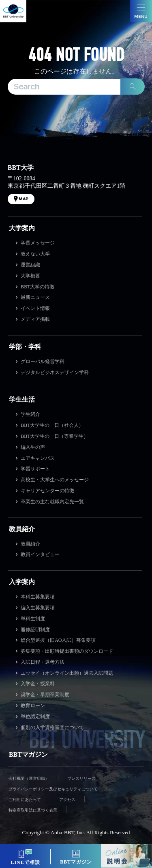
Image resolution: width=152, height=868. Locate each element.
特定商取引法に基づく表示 (33, 810)
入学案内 (22, 582)
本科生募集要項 (38, 597)
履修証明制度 (35, 630)
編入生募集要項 (38, 608)
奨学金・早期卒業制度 (45, 695)
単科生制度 (33, 619)
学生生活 (22, 399)
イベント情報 (35, 308)
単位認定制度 (35, 716)
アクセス (67, 800)
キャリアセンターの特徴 (47, 491)
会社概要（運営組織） (29, 778)
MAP (24, 199)
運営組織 (30, 265)
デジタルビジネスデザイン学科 (55, 372)
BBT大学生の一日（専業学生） (55, 436)
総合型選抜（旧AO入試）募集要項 (58, 640)
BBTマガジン (28, 754)
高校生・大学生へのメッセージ (55, 480)
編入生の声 (33, 447)
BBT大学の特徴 (37, 287)
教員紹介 (22, 529)
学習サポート (35, 469)
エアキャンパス (38, 458)
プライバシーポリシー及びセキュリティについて (53, 789)
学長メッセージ (38, 243)
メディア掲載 (35, 319)
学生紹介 (30, 414)
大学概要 (30, 276)
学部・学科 (25, 347)
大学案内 (22, 228)
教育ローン (33, 706)
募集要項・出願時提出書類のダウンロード (67, 651)
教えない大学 (35, 254)
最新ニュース (35, 297)
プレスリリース (81, 778)
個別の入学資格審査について (52, 727)
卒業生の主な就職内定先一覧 (52, 502)
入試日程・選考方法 (43, 662)
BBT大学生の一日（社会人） (52, 425)
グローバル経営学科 (43, 361)
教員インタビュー (40, 554)
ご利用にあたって (25, 800)
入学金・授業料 (38, 684)
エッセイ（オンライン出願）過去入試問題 (67, 673)
